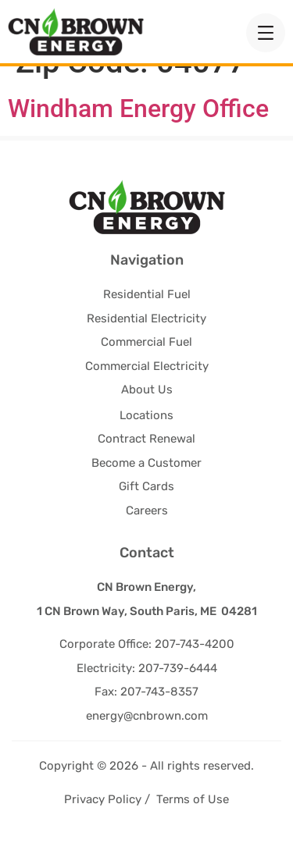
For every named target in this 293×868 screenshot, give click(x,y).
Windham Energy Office (138, 137)
